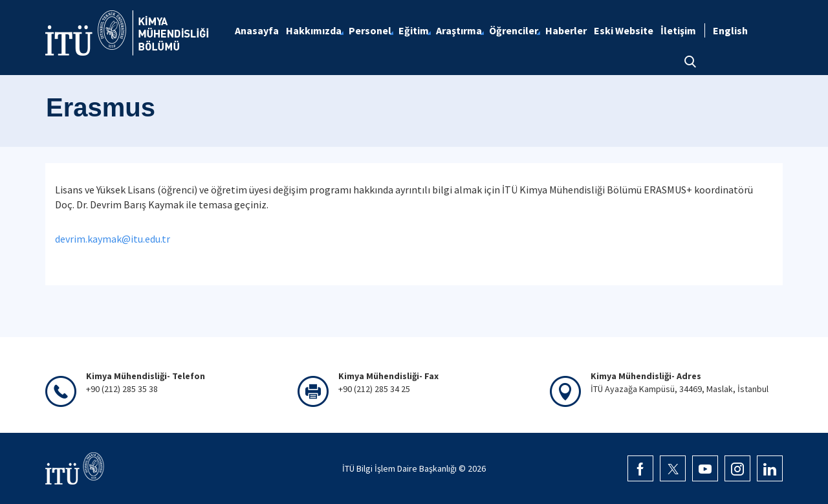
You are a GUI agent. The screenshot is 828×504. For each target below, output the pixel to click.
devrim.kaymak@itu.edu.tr (113, 239)
